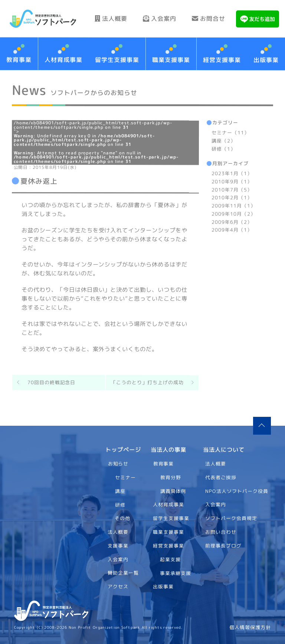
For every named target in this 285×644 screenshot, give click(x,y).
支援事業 (118, 546)
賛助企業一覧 (123, 573)
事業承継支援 (176, 573)
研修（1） (224, 148)
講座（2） (224, 140)
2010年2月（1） (232, 197)
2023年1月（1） (232, 173)
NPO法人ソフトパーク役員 (237, 491)
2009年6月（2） (232, 222)
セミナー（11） (230, 133)
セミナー (125, 477)
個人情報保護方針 (250, 627)
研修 (120, 504)
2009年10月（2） (234, 213)
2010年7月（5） (232, 189)
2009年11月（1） (234, 206)
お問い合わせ (221, 532)
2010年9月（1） (232, 181)
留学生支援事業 (117, 60)
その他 (122, 518)
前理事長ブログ (224, 546)
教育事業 (164, 464)
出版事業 (163, 586)
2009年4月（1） (232, 230)
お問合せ (209, 19)
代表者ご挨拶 (221, 477)
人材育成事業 (63, 59)
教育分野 (171, 477)
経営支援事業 (222, 60)
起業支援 (170, 559)
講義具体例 (173, 491)
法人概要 (111, 19)
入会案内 (160, 19)
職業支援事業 (171, 60)
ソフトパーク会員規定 (232, 518)
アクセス (118, 586)
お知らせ (118, 464)
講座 (120, 491)
